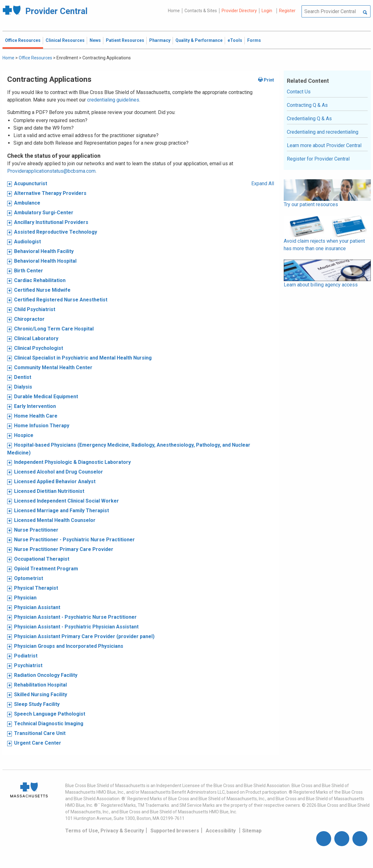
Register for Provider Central (318, 159)
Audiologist (27, 242)
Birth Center (29, 271)
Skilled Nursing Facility (41, 694)
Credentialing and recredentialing (323, 132)
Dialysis (23, 387)
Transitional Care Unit (40, 733)
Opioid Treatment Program (46, 569)
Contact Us (299, 92)
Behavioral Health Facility (44, 251)
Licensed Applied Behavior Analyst (55, 481)
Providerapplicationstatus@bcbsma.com (51, 171)
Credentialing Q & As (309, 119)
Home (174, 11)
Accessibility (221, 831)
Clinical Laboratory (36, 338)
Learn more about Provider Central (324, 145)
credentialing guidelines (113, 100)
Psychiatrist (28, 665)
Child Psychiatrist (35, 309)
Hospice (24, 435)
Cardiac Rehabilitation (40, 280)
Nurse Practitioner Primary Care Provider (64, 549)
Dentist (23, 377)
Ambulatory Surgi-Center (44, 213)
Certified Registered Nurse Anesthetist (61, 300)
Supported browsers (175, 831)
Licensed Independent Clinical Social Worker (66, 501)
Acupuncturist (31, 184)
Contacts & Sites (201, 11)
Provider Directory (239, 11)
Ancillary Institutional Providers (51, 222)
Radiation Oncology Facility (46, 675)
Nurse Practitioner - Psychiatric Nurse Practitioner (74, 540)
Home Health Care (36, 416)
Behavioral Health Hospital (45, 261)
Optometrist (29, 578)
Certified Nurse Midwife (42, 290)
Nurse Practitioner (36, 530)
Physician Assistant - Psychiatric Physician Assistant (76, 627)
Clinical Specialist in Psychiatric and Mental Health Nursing (83, 358)
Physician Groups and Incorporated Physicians (69, 646)
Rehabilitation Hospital (40, 685)
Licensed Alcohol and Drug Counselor (59, 472)
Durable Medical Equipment (46, 397)
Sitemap (252, 831)
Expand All (263, 184)
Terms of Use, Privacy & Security (105, 831)
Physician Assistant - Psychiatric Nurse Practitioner (75, 617)
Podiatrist (26, 656)
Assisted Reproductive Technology (56, 232)
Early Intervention (35, 406)
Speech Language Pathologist (50, 714)
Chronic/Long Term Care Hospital (54, 329)
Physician (25, 598)
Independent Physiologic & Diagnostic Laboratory (72, 462)
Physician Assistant (37, 607)
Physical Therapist (36, 588)
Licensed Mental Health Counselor (55, 520)
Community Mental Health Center (53, 367)
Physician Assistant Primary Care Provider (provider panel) (84, 636)
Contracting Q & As (307, 105)
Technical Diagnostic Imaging (49, 724)
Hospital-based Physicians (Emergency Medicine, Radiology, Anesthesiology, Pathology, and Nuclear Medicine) (129, 449)
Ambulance (27, 203)
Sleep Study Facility (37, 704)
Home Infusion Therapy (42, 426)
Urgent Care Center (38, 743)
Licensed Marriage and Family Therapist (61, 511)
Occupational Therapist (42, 559)
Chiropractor (29, 319)
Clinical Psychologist (39, 348)
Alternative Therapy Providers (50, 193)
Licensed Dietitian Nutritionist (49, 491)
